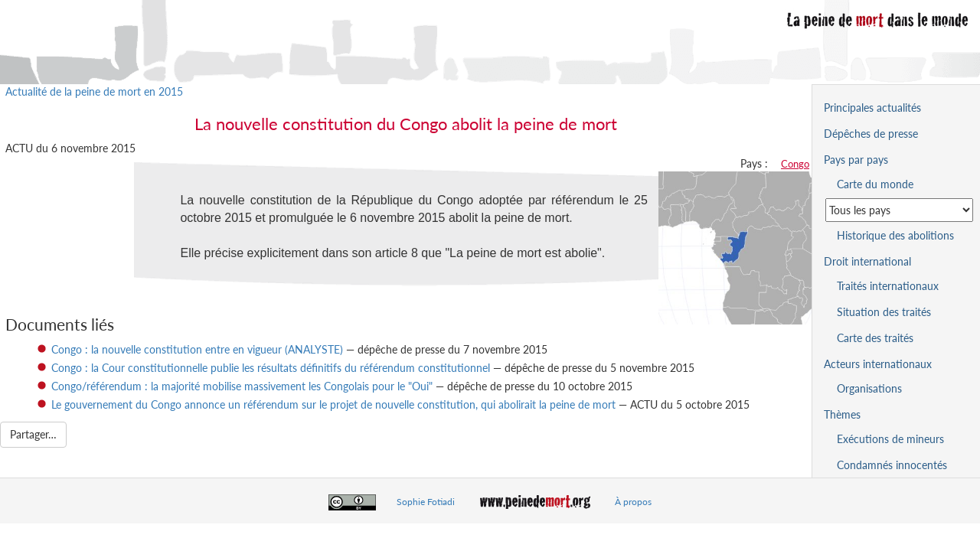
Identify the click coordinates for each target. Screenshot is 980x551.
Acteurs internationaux (878, 364)
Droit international (867, 261)
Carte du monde (875, 184)
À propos (633, 502)
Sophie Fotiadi (426, 502)
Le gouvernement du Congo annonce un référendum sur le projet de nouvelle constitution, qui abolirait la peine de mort (333, 404)
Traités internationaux (888, 286)
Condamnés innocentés (892, 465)
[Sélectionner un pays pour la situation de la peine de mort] (899, 210)
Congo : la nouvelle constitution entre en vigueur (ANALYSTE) (197, 349)
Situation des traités (884, 312)
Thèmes (842, 414)
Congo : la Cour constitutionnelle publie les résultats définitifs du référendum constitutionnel (271, 368)
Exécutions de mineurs (890, 439)
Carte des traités (875, 338)
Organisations (869, 388)
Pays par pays (856, 160)
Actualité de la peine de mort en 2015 (94, 91)
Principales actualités (872, 108)
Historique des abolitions (895, 235)
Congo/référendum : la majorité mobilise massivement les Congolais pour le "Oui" (242, 386)
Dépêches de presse (871, 134)
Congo (795, 164)
